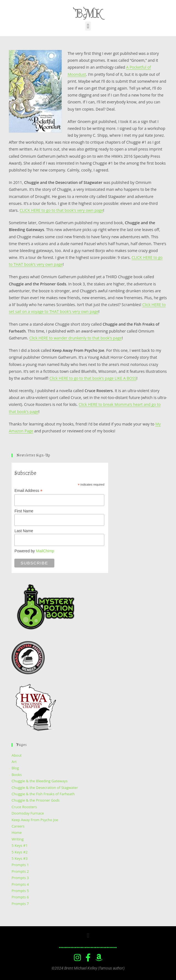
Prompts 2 (20, 871)
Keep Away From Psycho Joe (35, 820)
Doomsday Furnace (28, 813)
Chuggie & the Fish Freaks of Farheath (43, 794)
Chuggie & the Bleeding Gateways (40, 781)
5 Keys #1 (20, 845)
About (17, 755)
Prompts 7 (20, 904)
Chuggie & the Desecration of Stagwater (45, 788)
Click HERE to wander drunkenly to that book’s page (76, 338)
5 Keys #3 (20, 858)
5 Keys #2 (20, 852)
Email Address (28, 491)
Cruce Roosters (24, 807)
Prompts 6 (20, 897)
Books (17, 775)
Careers (18, 826)
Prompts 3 (20, 878)
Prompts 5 (20, 891)
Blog (15, 768)
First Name (24, 511)
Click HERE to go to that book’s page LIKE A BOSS (93, 378)
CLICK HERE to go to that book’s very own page (61, 210)
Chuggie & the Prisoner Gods (36, 800)
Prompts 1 (20, 865)
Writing (18, 839)
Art (14, 762)
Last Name (24, 531)
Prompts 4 (20, 884)
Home (17, 832)
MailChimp (45, 551)
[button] (88, 26)
